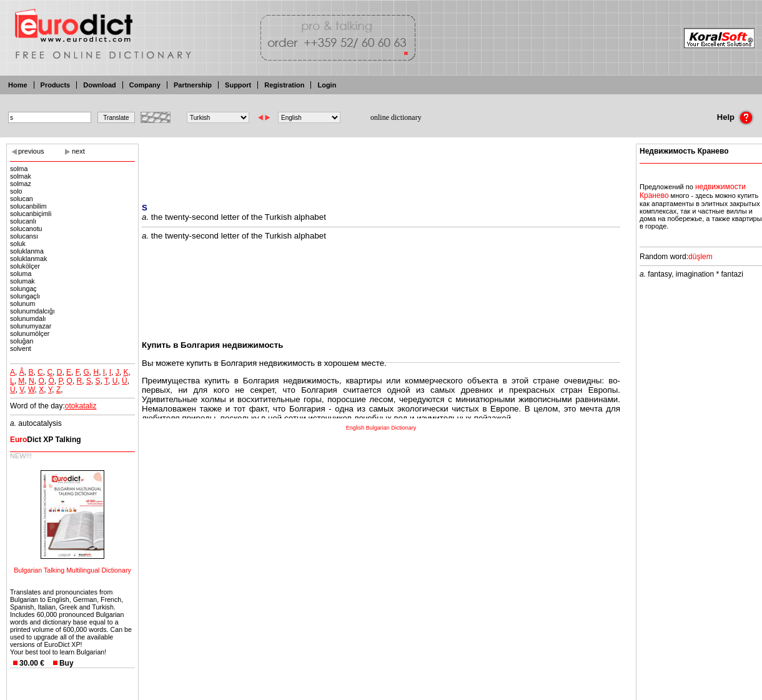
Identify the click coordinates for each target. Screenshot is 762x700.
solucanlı (23, 221)
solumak (22, 281)
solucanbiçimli (31, 214)
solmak (21, 176)
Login (327, 85)
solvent (21, 348)
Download (100, 85)
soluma (21, 274)
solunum (22, 303)
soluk (18, 244)
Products (56, 85)
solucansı (24, 236)
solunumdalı (28, 318)
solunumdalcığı (32, 311)
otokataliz (81, 406)
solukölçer (25, 266)
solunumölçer (30, 333)
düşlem (700, 257)
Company (145, 85)
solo (16, 191)
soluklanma (27, 251)
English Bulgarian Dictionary (381, 428)
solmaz (21, 184)
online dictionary (396, 117)
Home (18, 85)
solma (19, 169)
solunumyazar (31, 326)
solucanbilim (28, 206)
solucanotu (26, 229)
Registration (284, 85)
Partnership (193, 85)
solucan (22, 199)
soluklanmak (28, 259)
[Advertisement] (381, 165)
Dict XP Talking (46, 440)
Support (238, 85)
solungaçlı (25, 296)
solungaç (23, 288)
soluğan (22, 341)
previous (31, 151)
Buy (67, 663)
